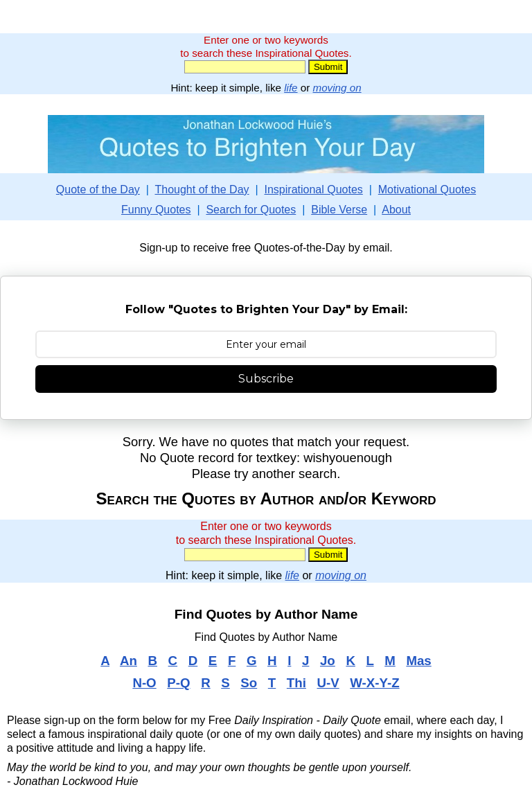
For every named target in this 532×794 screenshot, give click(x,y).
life (291, 88)
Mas (418, 661)
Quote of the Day (98, 189)
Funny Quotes (156, 210)
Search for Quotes (251, 210)
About (396, 210)
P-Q (178, 683)
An (128, 661)
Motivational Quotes (427, 189)
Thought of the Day (202, 189)
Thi (296, 683)
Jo (328, 661)
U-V (328, 683)
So (249, 683)
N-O (144, 683)
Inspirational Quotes (314, 189)
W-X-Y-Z (374, 683)
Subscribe (266, 379)
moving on (337, 88)
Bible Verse (339, 210)
